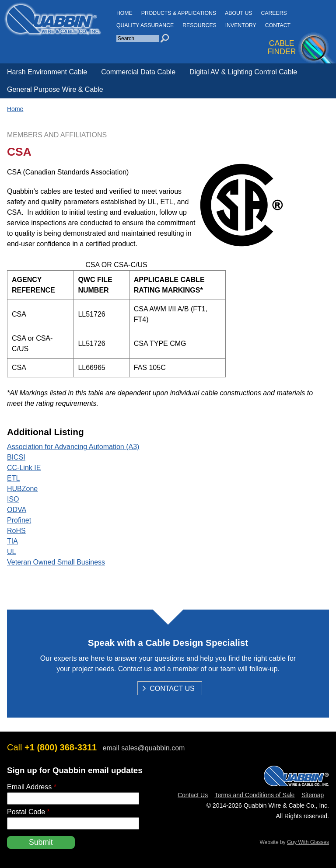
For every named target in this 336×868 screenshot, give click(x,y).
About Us (238, 13)
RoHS (16, 531)
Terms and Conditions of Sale (255, 795)
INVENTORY (241, 25)
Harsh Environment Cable (47, 72)
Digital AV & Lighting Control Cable (243, 72)
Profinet (19, 520)
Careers (274, 13)
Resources (199, 25)
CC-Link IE (24, 468)
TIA (12, 541)
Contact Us (172, 689)
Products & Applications (179, 13)
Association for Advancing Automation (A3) (73, 447)
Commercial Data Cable (138, 72)
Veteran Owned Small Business (56, 562)
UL (11, 552)
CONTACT (278, 25)
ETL (13, 478)
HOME (124, 13)
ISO (13, 499)
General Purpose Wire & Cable (55, 89)
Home (15, 109)
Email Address (32, 787)
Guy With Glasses (308, 842)
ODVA (17, 510)
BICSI (16, 457)
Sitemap (313, 795)
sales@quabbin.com (153, 748)
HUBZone (22, 489)
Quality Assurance (145, 25)
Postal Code (28, 812)
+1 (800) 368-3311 (61, 747)
